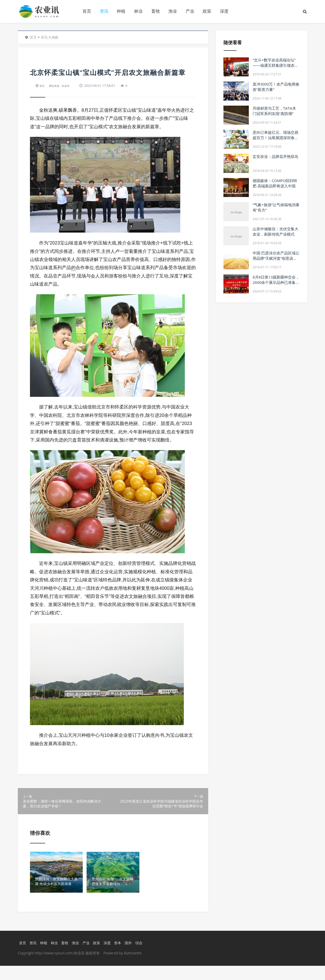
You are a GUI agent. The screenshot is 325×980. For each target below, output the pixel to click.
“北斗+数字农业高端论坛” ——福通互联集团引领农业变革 (275, 65)
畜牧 (156, 11)
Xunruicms (133, 967)
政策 (207, 11)
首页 (87, 11)
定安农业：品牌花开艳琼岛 (275, 156)
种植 (121, 11)
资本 (121, 957)
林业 (138, 11)
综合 (143, 957)
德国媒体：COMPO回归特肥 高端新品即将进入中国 (275, 183)
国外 (132, 957)
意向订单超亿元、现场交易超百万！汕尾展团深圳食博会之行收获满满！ (275, 138)
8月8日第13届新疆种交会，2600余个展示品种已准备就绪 (276, 282)
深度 (224, 11)
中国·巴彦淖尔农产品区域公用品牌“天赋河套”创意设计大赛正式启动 (276, 258)
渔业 (173, 11)
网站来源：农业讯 (64, 86)
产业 (190, 11)
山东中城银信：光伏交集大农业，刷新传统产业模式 (275, 231)
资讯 (104, 11)
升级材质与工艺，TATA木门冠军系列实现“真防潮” (274, 111)
